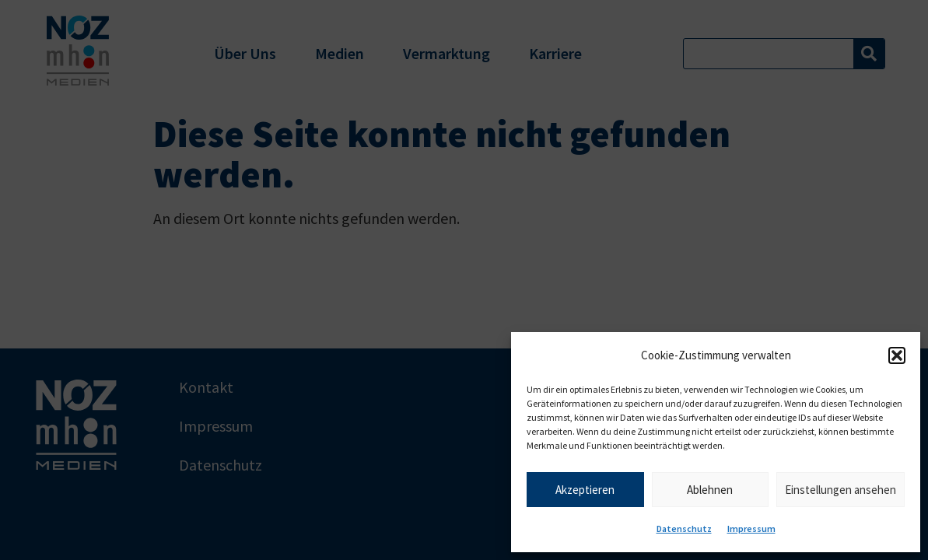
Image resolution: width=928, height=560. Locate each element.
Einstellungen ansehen (840, 490)
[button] (897, 355)
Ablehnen (710, 490)
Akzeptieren (585, 490)
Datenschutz (684, 528)
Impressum (751, 528)
